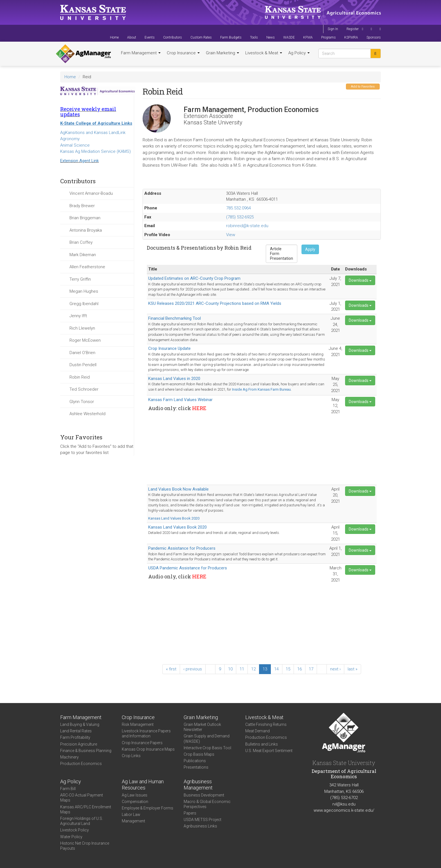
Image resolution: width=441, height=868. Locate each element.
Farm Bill (68, 789)
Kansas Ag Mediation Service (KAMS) (95, 151)
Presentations (196, 767)
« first (171, 669)
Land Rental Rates (76, 731)
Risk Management (138, 724)
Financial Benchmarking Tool (175, 318)
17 (311, 669)
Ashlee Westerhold (87, 414)
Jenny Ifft (78, 316)
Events (150, 37)
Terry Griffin (80, 279)
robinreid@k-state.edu (247, 226)
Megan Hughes (84, 291)
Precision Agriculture (79, 744)
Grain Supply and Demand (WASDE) (207, 739)
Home (114, 37)
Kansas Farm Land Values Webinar (180, 400)
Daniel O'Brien (82, 353)
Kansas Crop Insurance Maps (148, 749)
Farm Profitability (75, 737)
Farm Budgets (231, 37)
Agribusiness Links (200, 826)
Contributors (173, 37)
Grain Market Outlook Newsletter (202, 727)
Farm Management (141, 53)
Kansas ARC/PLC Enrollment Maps (86, 809)
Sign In (333, 29)
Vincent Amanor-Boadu (91, 193)
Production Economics (81, 764)
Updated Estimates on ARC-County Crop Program (194, 278)
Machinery (69, 757)
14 (276, 669)
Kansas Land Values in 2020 (174, 379)
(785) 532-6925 (240, 217)
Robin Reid (80, 377)
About (132, 37)
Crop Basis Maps (199, 754)
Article (282, 249)
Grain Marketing (222, 53)
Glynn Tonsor (82, 402)
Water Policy (71, 837)
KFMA (308, 37)
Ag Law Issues (135, 795)
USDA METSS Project (202, 820)
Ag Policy (299, 53)
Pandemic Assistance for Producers (182, 548)
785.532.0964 (238, 208)
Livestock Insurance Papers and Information (146, 733)
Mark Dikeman (83, 255)
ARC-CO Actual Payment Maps (82, 798)
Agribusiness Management (198, 785)
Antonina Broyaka (86, 230)
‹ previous (193, 669)
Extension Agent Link (79, 161)
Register (353, 29)
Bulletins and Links (262, 744)
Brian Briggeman (85, 218)
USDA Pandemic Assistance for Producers (188, 568)
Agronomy (70, 139)
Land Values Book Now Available (178, 489)
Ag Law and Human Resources (143, 785)
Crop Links (131, 756)
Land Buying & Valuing (80, 724)
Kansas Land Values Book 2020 (174, 518)
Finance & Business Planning (86, 751)
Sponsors (374, 37)
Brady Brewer (82, 206)
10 (230, 669)
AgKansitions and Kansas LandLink (93, 133)
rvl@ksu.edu (344, 804)
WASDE (289, 37)
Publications (195, 761)
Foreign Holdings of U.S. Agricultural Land (82, 821)
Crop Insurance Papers (142, 743)
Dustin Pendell (83, 365)
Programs (328, 37)
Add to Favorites (363, 87)
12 (253, 669)
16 (300, 669)
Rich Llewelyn (82, 328)
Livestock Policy (75, 830)
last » (353, 669)
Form (282, 254)
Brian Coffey (81, 242)
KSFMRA (351, 37)
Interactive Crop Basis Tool (207, 748)
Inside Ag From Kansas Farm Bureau (261, 389)
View (231, 235)
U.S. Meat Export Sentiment (269, 751)
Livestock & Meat (264, 53)
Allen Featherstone (87, 267)
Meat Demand (257, 731)
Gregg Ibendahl (84, 304)
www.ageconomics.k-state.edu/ (344, 810)
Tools (254, 37)
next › (335, 669)
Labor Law (131, 815)
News (271, 37)
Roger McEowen (85, 340)
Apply (310, 249)
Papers (190, 813)
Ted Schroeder (84, 389)
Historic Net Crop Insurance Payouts (85, 846)
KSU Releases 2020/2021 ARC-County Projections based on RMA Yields (215, 303)
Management (133, 821)
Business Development (204, 795)
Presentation (282, 259)
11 (242, 669)
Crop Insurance (183, 53)
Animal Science (75, 145)
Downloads (360, 280)
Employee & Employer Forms (148, 808)
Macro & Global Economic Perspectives (207, 804)
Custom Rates (201, 37)
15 (288, 669)
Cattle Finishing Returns (266, 724)
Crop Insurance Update (169, 348)
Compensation (135, 802)
